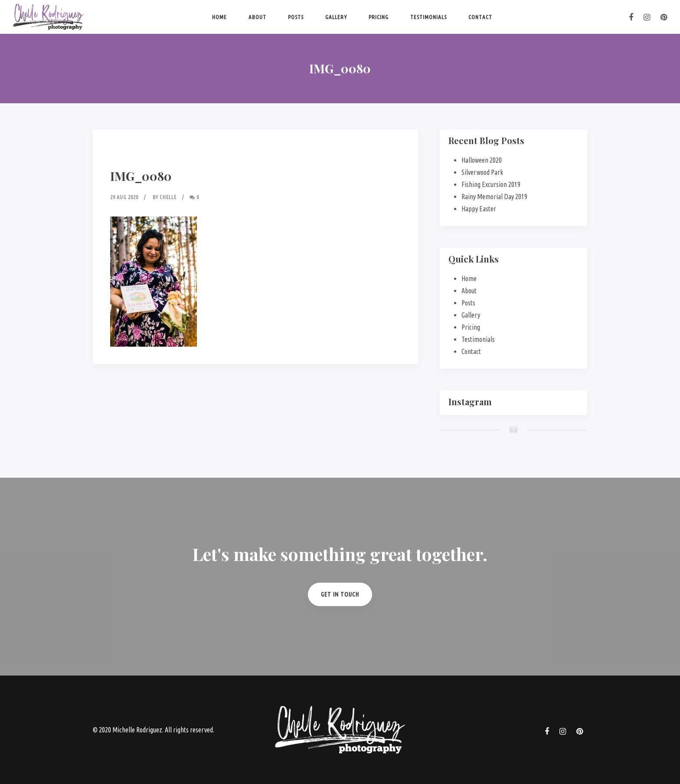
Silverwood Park (482, 172)
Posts (296, 17)
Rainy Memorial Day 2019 (494, 197)
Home (219, 17)
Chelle (168, 197)
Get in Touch (340, 594)
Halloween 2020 (482, 160)
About (257, 17)
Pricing (379, 17)
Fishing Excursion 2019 (491, 184)
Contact (480, 17)
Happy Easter (479, 209)
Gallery (336, 17)
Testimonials (428, 17)
